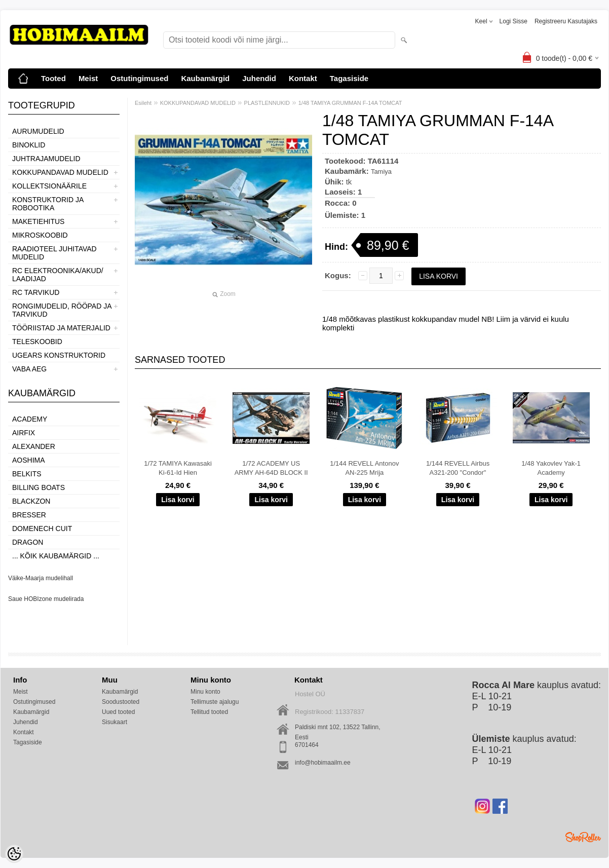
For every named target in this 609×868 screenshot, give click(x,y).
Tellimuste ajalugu (215, 702)
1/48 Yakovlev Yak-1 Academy (551, 468)
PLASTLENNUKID (267, 103)
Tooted (53, 78)
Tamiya (381, 172)
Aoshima (29, 460)
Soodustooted (121, 702)
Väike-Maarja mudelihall (41, 578)
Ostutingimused (139, 78)
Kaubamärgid (205, 78)
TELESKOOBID (37, 342)
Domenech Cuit (42, 529)
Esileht (143, 103)
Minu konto (205, 692)
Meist (88, 78)
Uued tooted (118, 712)
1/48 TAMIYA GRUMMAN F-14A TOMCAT (350, 103)
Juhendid (259, 78)
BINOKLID (29, 145)
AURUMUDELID (38, 131)
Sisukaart (115, 722)
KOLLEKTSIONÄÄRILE (49, 186)
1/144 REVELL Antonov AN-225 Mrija (364, 468)
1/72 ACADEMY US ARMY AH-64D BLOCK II (271, 468)
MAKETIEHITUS (38, 221)
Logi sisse (513, 21)
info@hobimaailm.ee (323, 763)
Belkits (27, 474)
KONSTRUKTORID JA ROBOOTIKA (48, 204)
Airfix (24, 433)
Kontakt (303, 78)
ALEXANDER (34, 446)
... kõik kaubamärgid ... (56, 556)
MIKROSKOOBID (40, 235)
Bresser (29, 515)
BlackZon (31, 501)
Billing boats (39, 487)
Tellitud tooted (209, 712)
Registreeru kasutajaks (566, 21)
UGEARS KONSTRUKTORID (59, 355)
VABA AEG (29, 369)
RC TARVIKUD (36, 292)
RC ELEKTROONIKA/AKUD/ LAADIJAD (58, 275)
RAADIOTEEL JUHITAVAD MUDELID (54, 253)
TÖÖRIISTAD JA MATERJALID (61, 328)
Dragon (28, 542)
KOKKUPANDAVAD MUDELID (60, 172)
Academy (30, 419)
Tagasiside (349, 78)
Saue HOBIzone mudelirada (46, 599)
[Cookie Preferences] (14, 854)
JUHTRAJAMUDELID (46, 159)
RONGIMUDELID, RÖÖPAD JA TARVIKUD (62, 310)
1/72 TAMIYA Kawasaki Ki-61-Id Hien (178, 468)
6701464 (307, 745)
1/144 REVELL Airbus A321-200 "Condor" (458, 468)
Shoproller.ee (583, 837)
